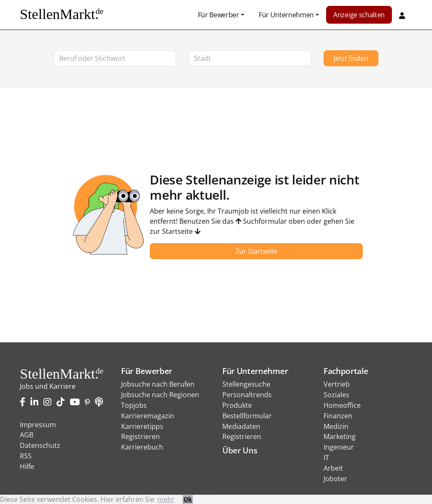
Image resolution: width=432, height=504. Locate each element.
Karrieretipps (142, 426)
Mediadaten (241, 426)
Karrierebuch (142, 447)
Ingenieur (339, 447)
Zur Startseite (256, 251)
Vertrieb (337, 384)
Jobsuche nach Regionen (160, 395)
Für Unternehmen (286, 15)
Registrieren (140, 436)
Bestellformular (247, 416)
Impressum (38, 425)
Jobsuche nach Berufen (158, 384)
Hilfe (27, 466)
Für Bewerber (219, 15)
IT (326, 458)
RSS (26, 456)
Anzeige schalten (359, 15)
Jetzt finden (351, 58)
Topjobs (134, 405)
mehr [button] (166, 499)
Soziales (336, 395)
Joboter (335, 479)
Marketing (340, 436)
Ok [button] (188, 499)
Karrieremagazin (148, 416)
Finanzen (338, 416)
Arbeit (333, 468)
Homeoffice (342, 405)
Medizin (336, 426)
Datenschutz (40, 445)
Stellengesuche (246, 384)
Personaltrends (247, 395)
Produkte (237, 405)
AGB (27, 435)
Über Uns (240, 450)
